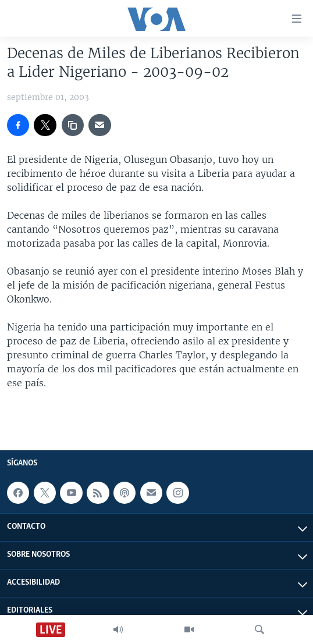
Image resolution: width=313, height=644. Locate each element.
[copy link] (73, 125)
